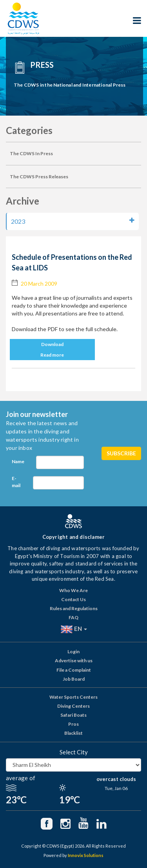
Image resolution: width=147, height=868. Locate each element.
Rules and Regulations (74, 608)
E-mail (16, 482)
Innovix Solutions (86, 855)
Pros (73, 724)
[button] (73, 344)
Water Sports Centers (73, 697)
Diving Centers (73, 706)
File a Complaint (74, 670)
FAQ (73, 617)
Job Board (74, 679)
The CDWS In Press (31, 153)
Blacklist (73, 733)
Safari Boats (73, 715)
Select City (74, 752)
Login (73, 651)
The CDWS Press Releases (39, 177)
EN (74, 629)
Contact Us (73, 599)
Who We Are (73, 590)
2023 (73, 221)
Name (18, 461)
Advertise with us (74, 661)
